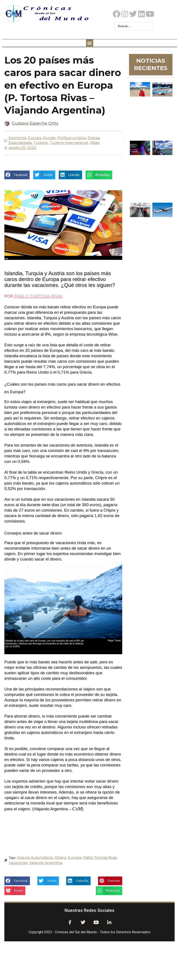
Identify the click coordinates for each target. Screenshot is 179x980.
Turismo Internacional (69, 143)
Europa (34, 138)
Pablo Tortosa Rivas (100, 858)
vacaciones (18, 863)
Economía (17, 138)
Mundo (49, 138)
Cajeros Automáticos (35, 858)
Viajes (95, 143)
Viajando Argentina (46, 863)
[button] (90, 43)
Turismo (41, 143)
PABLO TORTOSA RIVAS (39, 296)
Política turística (72, 138)
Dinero (60, 858)
